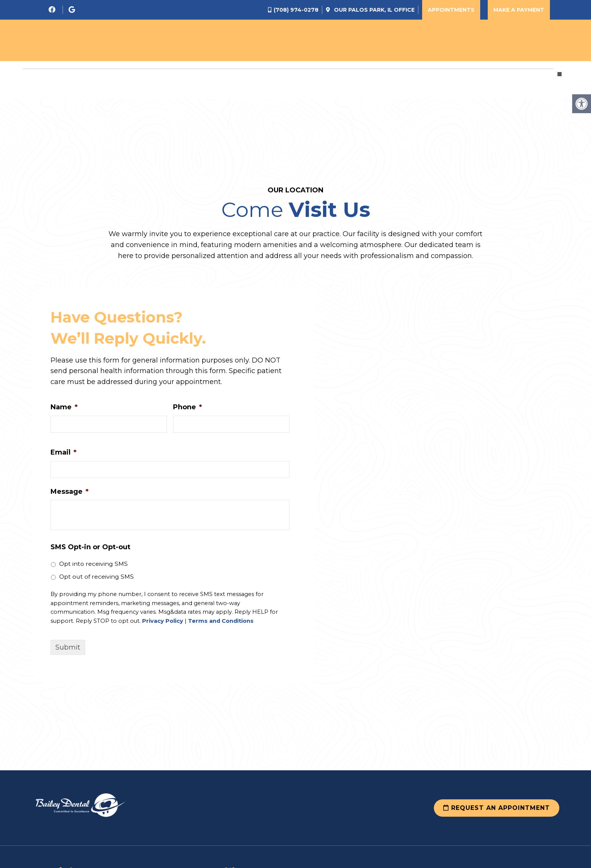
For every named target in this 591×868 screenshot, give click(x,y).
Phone (188, 407)
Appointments (451, 10)
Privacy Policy (163, 621)
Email (64, 452)
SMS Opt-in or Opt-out (90, 547)
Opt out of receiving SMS (96, 577)
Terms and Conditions (221, 621)
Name (64, 407)
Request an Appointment (497, 808)
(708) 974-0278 (296, 10)
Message (70, 492)
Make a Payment (519, 10)
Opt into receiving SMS (93, 564)
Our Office (374, 10)
